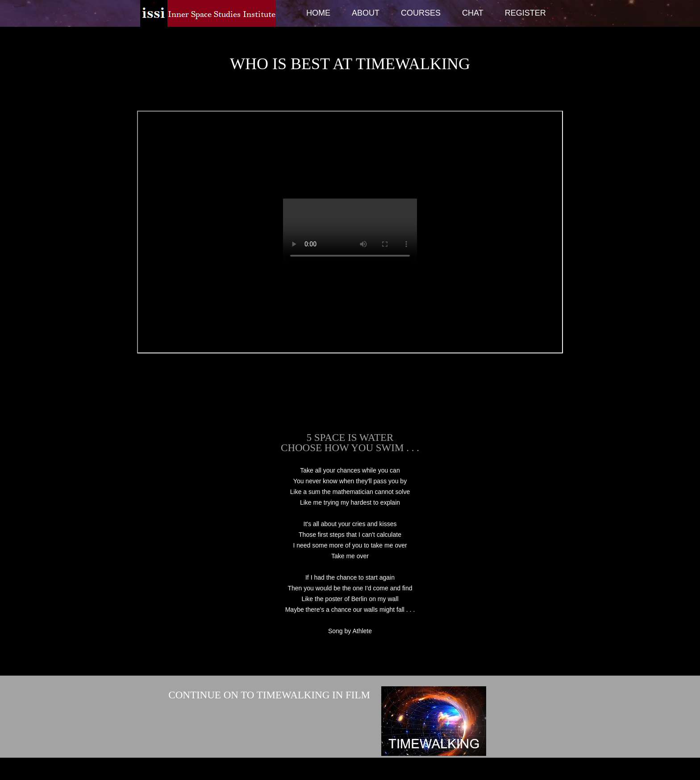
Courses (421, 13)
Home (318, 13)
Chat (473, 13)
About (366, 13)
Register (525, 13)
